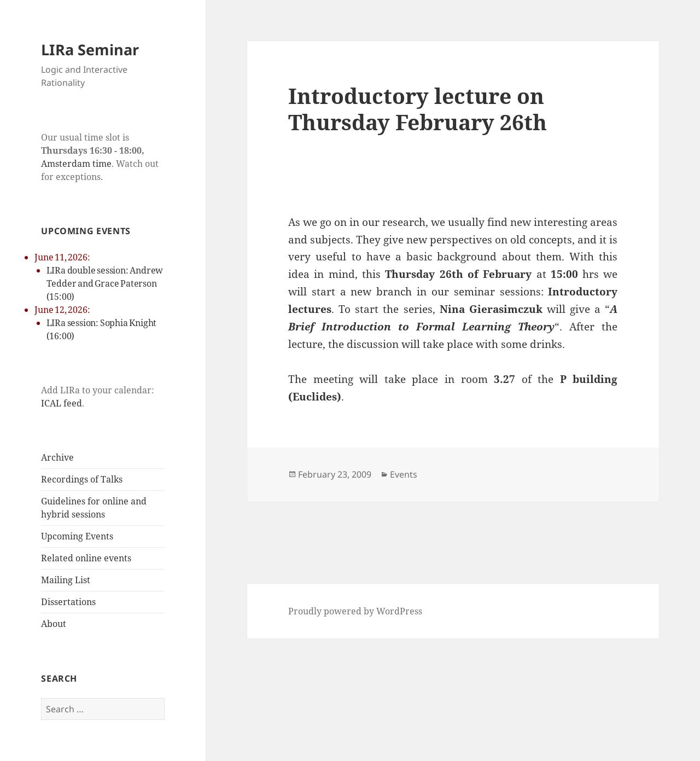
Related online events (86, 558)
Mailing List (66, 580)
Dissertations (68, 602)
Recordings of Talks (82, 479)
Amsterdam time (76, 164)
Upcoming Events (77, 536)
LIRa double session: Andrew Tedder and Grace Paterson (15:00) (105, 283)
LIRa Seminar (90, 50)
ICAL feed (62, 403)
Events (404, 474)
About (54, 624)
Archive (57, 457)
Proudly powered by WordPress (355, 611)
